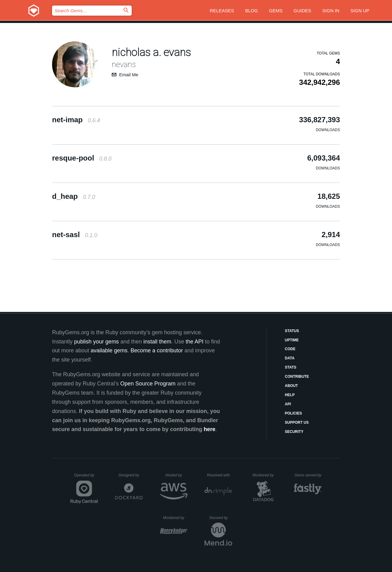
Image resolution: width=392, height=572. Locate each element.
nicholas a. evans (151, 53)
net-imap (76, 120)
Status (292, 331)
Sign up (360, 11)
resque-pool (82, 158)
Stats (291, 367)
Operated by (86, 477)
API (288, 404)
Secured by (221, 518)
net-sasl (75, 235)
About (291, 386)
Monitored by (265, 475)
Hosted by (176, 475)
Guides (303, 11)
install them (157, 342)
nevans (124, 64)
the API (194, 342)
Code (290, 349)
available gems (109, 350)
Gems (276, 11)
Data (290, 358)
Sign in (331, 11)
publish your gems (96, 342)
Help (290, 395)
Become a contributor (157, 350)
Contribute (297, 377)
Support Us (297, 422)
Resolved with (220, 475)
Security (294, 432)
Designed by (130, 475)
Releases (222, 11)
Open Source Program (148, 384)
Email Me (129, 75)
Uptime (292, 340)
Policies (293, 413)
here (209, 429)
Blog (251, 11)
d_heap (74, 196)
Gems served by (308, 475)
